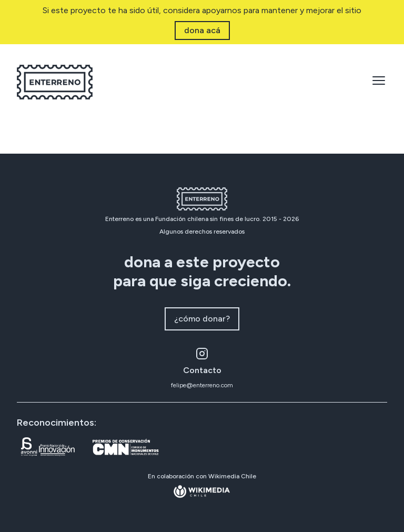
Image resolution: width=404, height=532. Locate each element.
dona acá (202, 30)
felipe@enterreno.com (202, 385)
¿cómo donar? (202, 319)
